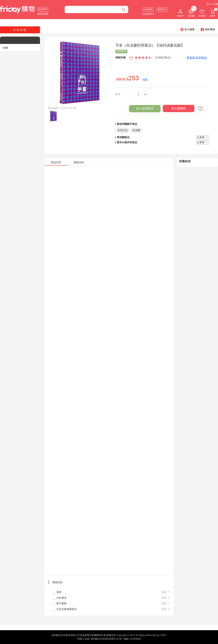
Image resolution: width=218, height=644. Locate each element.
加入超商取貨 (145, 108)
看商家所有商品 (197, 58)
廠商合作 (162, 9)
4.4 (131, 58)
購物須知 (57, 582)
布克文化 (122, 130)
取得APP (43, 9)
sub (5, 48)
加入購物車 (179, 108)
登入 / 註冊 (212, 4)
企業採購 (148, 9)
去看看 (203, 137)
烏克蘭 (136, 130)
